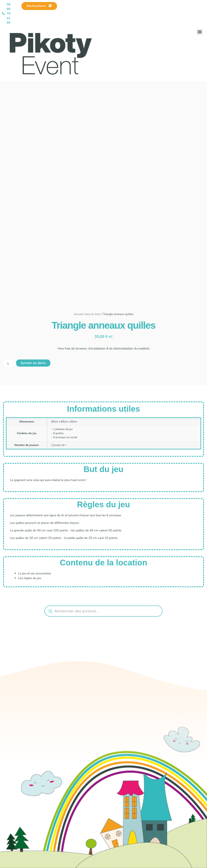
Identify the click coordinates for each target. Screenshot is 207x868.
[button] (200, 32)
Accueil (78, 314)
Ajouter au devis (33, 363)
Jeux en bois (93, 314)
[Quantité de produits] (9, 363)
